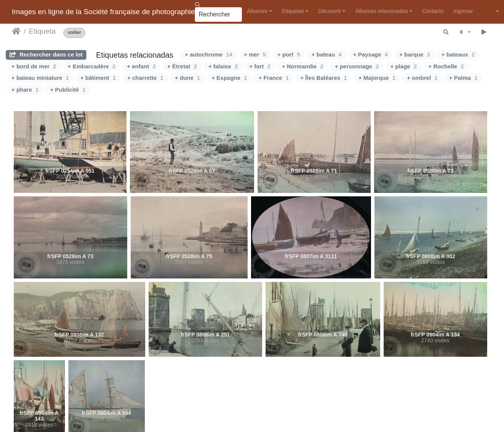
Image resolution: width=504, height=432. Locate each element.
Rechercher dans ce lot (46, 54)
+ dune (188, 78)
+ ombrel (422, 78)
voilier (74, 33)
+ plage (404, 66)
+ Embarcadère (92, 66)
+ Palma (463, 78)
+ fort (260, 66)
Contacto (433, 11)
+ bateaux (458, 54)
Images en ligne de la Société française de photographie (103, 12)
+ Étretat (182, 66)
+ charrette (145, 78)
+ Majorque (377, 78)
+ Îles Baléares (324, 78)
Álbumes (257, 11)
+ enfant (141, 66)
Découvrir (330, 11)
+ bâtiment (98, 78)
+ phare (25, 90)
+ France (273, 78)
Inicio (16, 31)
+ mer (255, 54)
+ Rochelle (446, 66)
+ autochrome (209, 54)
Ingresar (463, 11)
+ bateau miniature (40, 78)
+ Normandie (303, 66)
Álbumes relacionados (382, 11)
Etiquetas (293, 11)
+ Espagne (229, 78)
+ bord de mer (34, 66)
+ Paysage (370, 54)
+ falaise (223, 66)
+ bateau (327, 54)
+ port (289, 54)
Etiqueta (42, 31)
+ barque (415, 54)
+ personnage (357, 66)
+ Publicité (68, 90)
